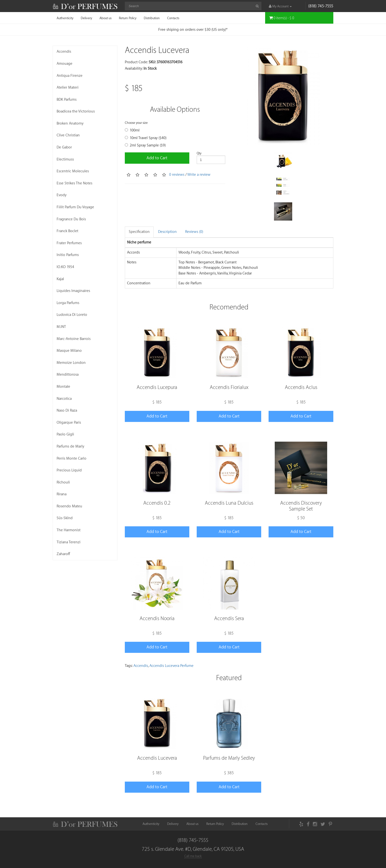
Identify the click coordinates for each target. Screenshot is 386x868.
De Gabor (64, 147)
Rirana (62, 494)
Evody (62, 195)
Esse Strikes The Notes (74, 183)
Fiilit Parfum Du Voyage (75, 207)
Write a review (199, 175)
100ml (132, 130)
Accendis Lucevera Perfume (171, 666)
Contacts (173, 18)
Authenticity (65, 18)
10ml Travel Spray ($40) (146, 138)
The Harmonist (69, 530)
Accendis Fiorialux (229, 387)
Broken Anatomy (70, 123)
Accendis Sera (229, 619)
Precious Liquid (69, 470)
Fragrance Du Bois (71, 219)
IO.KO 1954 (65, 267)
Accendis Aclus (301, 387)
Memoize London (71, 363)
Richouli (63, 482)
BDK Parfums (67, 100)
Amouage (64, 64)
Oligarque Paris (69, 423)
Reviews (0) (194, 232)
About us (105, 18)
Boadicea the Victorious (76, 111)
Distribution (152, 18)
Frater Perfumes (69, 243)
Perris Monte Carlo (72, 458)
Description (167, 232)
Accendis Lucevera (157, 758)
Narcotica (64, 399)
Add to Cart (157, 158)
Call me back (193, 856)
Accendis (64, 52)
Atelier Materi (68, 88)
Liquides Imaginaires (73, 291)
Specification (139, 232)
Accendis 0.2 (157, 503)
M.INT (61, 327)
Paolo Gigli (65, 434)
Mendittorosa (68, 375)
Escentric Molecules (73, 171)
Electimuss (65, 159)
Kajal (60, 279)
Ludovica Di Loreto (72, 315)
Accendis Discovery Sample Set (301, 506)
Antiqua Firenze (70, 76)
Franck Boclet (67, 231)
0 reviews (177, 175)
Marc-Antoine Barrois (74, 339)
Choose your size (136, 123)
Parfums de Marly (70, 446)
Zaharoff (63, 554)
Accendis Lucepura (157, 387)
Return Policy (128, 18)
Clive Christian (68, 135)
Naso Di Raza (67, 410)
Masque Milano (69, 351)
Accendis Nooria (157, 619)
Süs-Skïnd (65, 518)
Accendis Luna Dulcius (229, 503)
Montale (63, 387)
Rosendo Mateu (69, 506)
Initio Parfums (68, 255)
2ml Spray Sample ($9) (145, 145)
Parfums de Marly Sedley (229, 758)
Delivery (86, 18)
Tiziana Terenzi (69, 542)
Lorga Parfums (68, 303)
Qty (199, 153)
